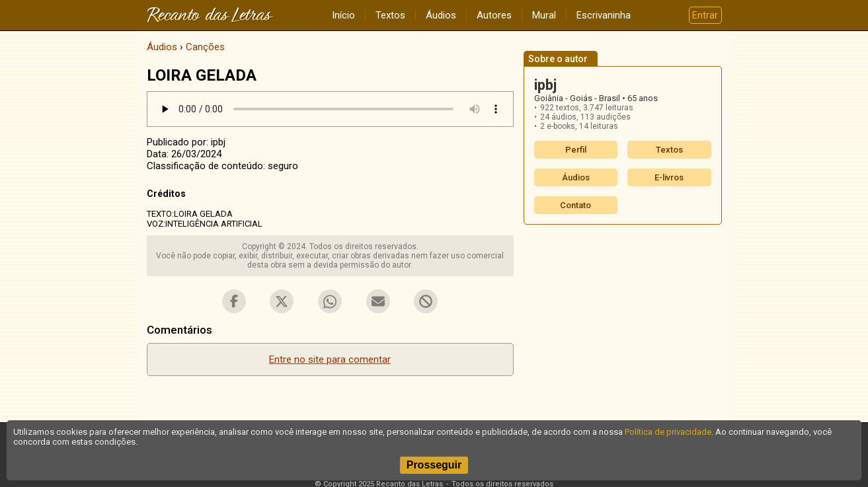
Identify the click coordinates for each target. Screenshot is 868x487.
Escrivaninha (604, 15)
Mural (544, 15)
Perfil (576, 150)
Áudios (441, 15)
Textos (390, 15)
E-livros (669, 177)
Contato (575, 205)
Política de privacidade (668, 432)
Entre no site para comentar (330, 359)
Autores (494, 15)
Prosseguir (434, 465)
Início (343, 15)
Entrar (705, 15)
